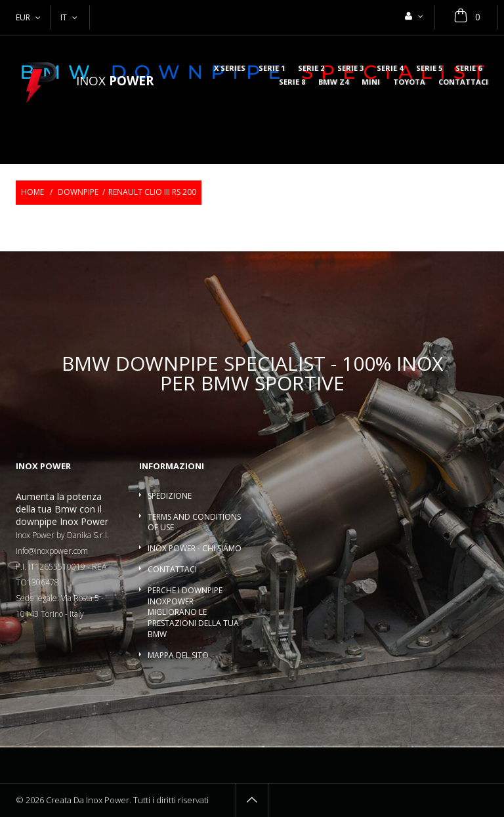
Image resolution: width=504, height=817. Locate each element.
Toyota (409, 82)
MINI (371, 82)
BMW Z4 (333, 82)
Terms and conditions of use (194, 522)
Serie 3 (350, 69)
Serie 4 (390, 69)
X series (230, 69)
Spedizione (170, 496)
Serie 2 (311, 69)
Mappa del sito (178, 655)
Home (32, 192)
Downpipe (78, 192)
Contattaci (463, 82)
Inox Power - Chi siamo (195, 548)
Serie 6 (469, 69)
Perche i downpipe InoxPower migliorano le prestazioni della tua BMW (193, 612)
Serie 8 (292, 82)
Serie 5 (429, 69)
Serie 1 (272, 69)
